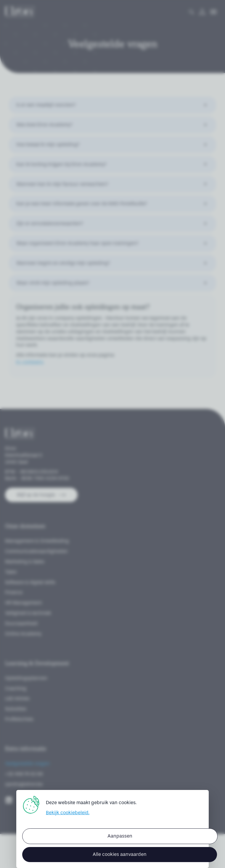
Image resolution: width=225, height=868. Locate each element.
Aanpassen (120, 836)
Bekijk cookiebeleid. (68, 813)
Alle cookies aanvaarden (120, 854)
